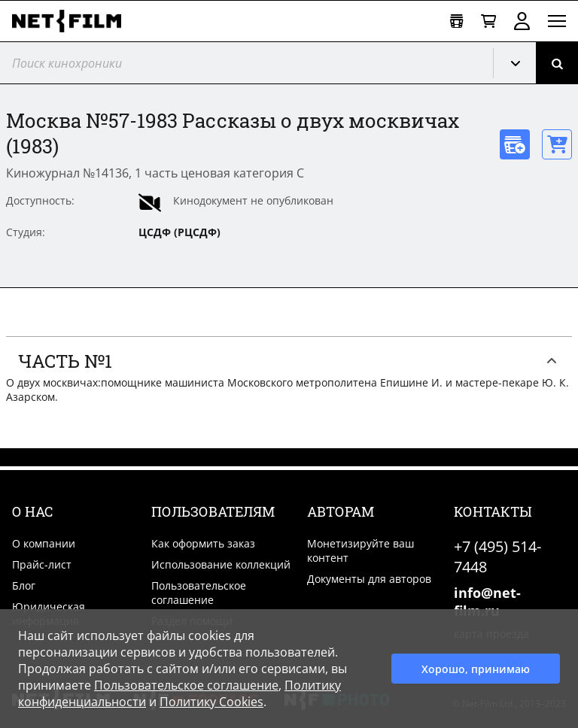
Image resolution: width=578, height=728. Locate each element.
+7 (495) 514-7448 (497, 557)
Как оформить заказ (203, 543)
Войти (522, 21)
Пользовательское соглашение (199, 593)
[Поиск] (557, 63)
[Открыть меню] (557, 21)
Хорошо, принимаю (476, 669)
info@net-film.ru (487, 602)
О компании (44, 543)
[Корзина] (488, 21)
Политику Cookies (211, 702)
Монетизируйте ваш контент (360, 551)
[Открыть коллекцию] (456, 21)
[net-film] (72, 21)
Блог (24, 585)
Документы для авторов (369, 579)
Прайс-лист (42, 564)
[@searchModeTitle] (241, 63)
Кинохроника (521, 63)
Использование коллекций (221, 564)
